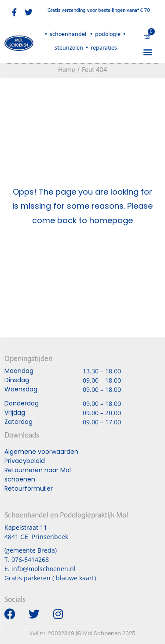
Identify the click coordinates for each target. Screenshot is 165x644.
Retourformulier (29, 488)
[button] (148, 52)
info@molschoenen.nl (44, 569)
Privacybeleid (25, 461)
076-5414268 (30, 559)
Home (67, 70)
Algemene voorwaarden (41, 452)
